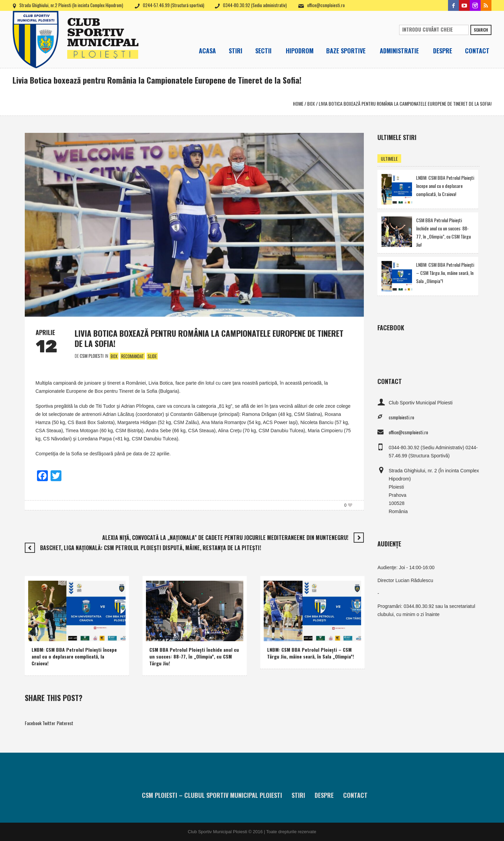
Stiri (298, 795)
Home (298, 103)
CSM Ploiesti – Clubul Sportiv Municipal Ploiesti (212, 795)
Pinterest (65, 723)
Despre (324, 795)
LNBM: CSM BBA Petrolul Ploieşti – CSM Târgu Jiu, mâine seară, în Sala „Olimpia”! (311, 653)
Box (311, 103)
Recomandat (133, 356)
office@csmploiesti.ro (326, 5)
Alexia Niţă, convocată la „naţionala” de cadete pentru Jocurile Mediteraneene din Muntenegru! (225, 538)
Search (481, 30)
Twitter (49, 723)
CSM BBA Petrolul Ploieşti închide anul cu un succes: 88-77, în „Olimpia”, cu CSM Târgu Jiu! (194, 656)
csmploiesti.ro (401, 417)
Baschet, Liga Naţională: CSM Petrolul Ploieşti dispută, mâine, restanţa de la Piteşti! (151, 548)
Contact (355, 795)
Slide (152, 356)
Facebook (33, 723)
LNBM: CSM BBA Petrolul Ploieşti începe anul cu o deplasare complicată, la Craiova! (74, 656)
